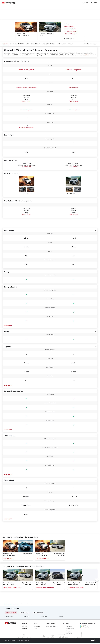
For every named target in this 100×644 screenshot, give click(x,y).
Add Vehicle (69, 39)
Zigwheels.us (69, 626)
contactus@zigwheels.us (52, 626)
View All (7, 326)
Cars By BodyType (25, 613)
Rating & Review (36, 44)
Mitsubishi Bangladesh (26, 70)
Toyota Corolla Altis (71, 29)
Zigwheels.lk (69, 631)
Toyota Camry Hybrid (71, 31)
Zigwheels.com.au (70, 629)
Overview (5, 44)
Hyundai (26, 617)
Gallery (27, 44)
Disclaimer (36, 629)
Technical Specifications (48, 44)
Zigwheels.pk (69, 633)
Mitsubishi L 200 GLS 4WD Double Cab (26, 87)
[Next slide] (97, 579)
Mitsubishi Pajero (70, 27)
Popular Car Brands (11, 613)
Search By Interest (38, 613)
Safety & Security (61, 44)
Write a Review (26, 101)
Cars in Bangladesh (27, 110)
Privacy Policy (37, 626)
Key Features (13, 44)
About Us (24, 626)
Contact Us (25, 629)
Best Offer (21, 44)
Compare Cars (16, 604)
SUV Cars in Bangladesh (27, 128)
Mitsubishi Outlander (71, 34)
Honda (62, 617)
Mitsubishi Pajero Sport (47, 34)
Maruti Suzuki (9, 617)
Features (70, 44)
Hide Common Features (91, 44)
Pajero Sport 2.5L (74, 87)
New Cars (10, 604)
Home (6, 604)
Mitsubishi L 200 (21, 34)
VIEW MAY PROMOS (27, 167)
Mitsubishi (45, 617)
